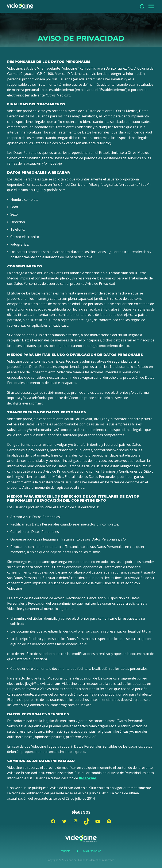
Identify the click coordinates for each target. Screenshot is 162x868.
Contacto (66, 851)
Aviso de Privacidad (92, 851)
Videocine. (88, 778)
